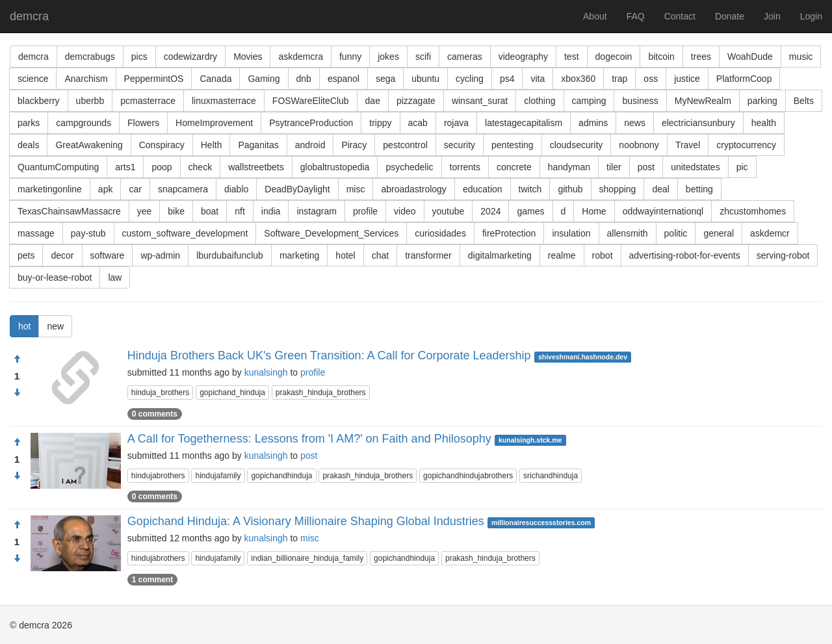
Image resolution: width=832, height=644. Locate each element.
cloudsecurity (577, 145)
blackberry (39, 101)
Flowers (143, 123)
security (460, 145)
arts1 (125, 167)
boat (210, 211)
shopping (618, 189)
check (201, 167)
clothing (539, 101)
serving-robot (783, 255)
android (310, 145)
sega (385, 79)
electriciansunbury (698, 123)
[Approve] (17, 359)
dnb (304, 79)
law (115, 277)
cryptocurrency (746, 145)
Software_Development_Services (331, 233)
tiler (614, 167)
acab (418, 123)
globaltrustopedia (335, 167)
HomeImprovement (214, 123)
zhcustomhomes (753, 211)
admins (593, 123)
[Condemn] (17, 393)
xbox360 (578, 79)
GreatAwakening (89, 145)
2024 (490, 211)
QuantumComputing (58, 167)
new (55, 326)
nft (240, 211)
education (483, 189)
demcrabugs (90, 57)
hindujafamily (218, 476)
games (530, 211)
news (635, 123)
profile (365, 211)
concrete (514, 167)
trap (619, 79)
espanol (344, 79)
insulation (571, 233)
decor (62, 255)
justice (687, 79)
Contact (680, 16)
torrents (465, 167)
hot (24, 326)
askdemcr (770, 233)
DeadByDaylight (297, 189)
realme (562, 255)
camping (589, 101)
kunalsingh (266, 372)
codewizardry (190, 57)
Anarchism (86, 79)
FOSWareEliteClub (311, 101)
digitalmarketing (500, 255)
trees (701, 57)
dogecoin (614, 57)
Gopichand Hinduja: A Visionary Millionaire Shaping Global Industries (306, 521)
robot (603, 255)
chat (380, 255)
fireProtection (509, 233)
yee (145, 211)
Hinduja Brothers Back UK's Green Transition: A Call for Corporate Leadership (329, 355)
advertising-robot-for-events (685, 255)
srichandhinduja (551, 476)
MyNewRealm (703, 101)
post (646, 167)
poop (162, 167)
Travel (688, 145)
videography (523, 57)
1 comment (152, 580)
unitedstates (695, 167)
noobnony (639, 145)
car (135, 189)
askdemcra (300, 57)
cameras (465, 57)
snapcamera (183, 189)
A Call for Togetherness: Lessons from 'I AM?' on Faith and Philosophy (309, 439)
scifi (423, 57)
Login (811, 16)
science (33, 79)
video (405, 211)
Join (772, 16)
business (640, 101)
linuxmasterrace (224, 101)
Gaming (264, 79)
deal (660, 189)
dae (373, 101)
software (108, 255)
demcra (29, 16)
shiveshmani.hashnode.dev (583, 357)
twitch (530, 189)
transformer (428, 255)
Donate (730, 16)
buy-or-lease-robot (55, 277)
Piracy (354, 145)
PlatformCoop (744, 79)
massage (36, 233)
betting (699, 189)
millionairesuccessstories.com (541, 522)
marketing (299, 255)
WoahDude (750, 57)
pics (139, 57)
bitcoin (661, 57)
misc (356, 189)
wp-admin (160, 255)
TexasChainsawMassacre (69, 211)
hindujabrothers (158, 476)
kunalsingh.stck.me (530, 440)
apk (106, 189)
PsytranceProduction (311, 123)
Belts (804, 101)
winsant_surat (480, 101)
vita (538, 79)
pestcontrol (405, 145)
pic (742, 167)
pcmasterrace (148, 101)
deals (28, 145)
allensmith (628, 233)
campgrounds (84, 123)
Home (594, 211)
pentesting (513, 145)
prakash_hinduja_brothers (321, 393)
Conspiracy (162, 145)
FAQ (636, 16)
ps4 (507, 79)
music (801, 57)
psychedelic (409, 167)
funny (350, 57)
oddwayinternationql (663, 211)
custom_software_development (185, 233)
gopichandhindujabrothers (468, 476)
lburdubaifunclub (230, 255)
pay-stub (88, 233)
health (764, 123)
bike (176, 211)
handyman (569, 167)
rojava (456, 123)
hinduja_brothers (160, 393)
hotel (345, 255)
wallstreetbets (256, 167)
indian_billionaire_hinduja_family (307, 558)
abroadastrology (413, 189)
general (719, 233)
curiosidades (440, 233)
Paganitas (258, 145)
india (271, 211)
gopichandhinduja (281, 476)
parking (762, 101)
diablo (236, 189)
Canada (215, 79)
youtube (448, 211)
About (595, 16)
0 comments (155, 414)
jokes (388, 57)
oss (651, 79)
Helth (212, 145)
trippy (380, 123)
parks (29, 123)
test (572, 57)
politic (676, 233)
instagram (316, 211)
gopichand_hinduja (232, 393)
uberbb (90, 101)
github (570, 189)
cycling (470, 79)
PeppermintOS (154, 79)
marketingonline (50, 189)
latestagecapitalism (524, 123)
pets (26, 255)
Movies (248, 57)
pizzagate (416, 101)
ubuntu (425, 79)
